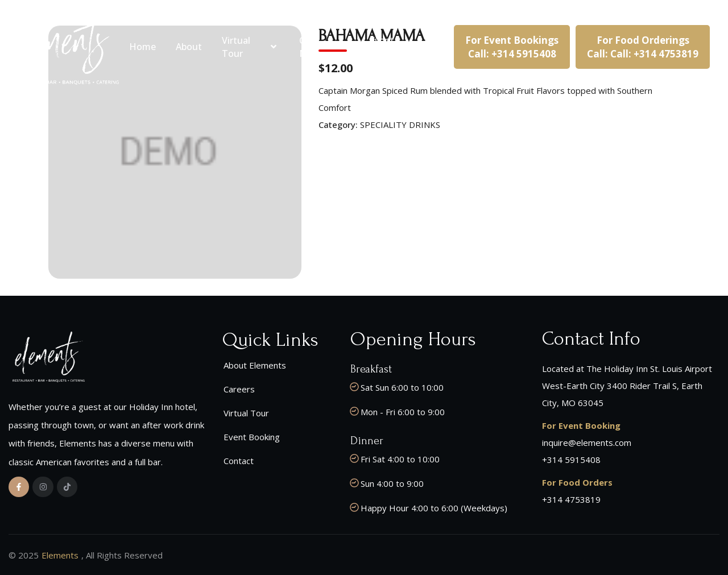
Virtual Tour (251, 47)
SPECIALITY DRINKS (400, 125)
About (189, 47)
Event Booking (388, 47)
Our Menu (324, 47)
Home (142, 47)
